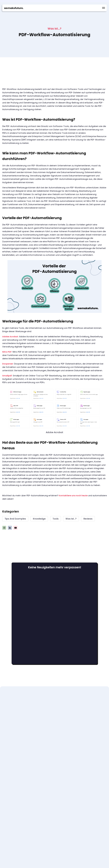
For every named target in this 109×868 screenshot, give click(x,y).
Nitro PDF (7, 352)
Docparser (8, 364)
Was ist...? (71, 519)
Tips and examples (15, 519)
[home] (14, 8)
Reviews (88, 519)
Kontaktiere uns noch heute (73, 496)
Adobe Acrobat (10, 337)
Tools (56, 519)
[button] (104, 8)
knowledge (39, 519)
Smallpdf (7, 376)
